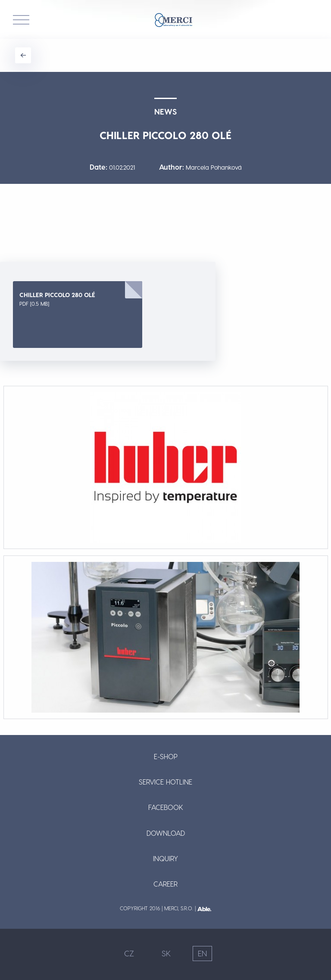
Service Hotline (165, 782)
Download (166, 833)
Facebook (166, 807)
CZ (129, 953)
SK (166, 953)
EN (202, 953)
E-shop (166, 756)
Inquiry (165, 858)
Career (165, 884)
